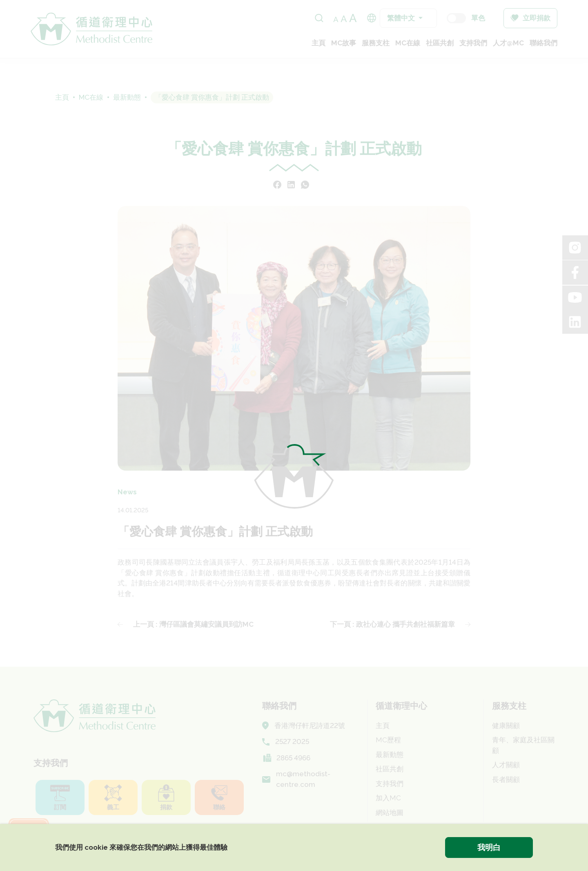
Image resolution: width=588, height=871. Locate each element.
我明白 (489, 847)
